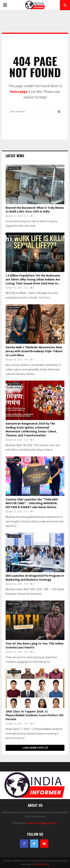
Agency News (14, 168)
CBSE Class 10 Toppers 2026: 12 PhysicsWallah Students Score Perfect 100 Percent (35, 716)
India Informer (42, 864)
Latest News (15, 156)
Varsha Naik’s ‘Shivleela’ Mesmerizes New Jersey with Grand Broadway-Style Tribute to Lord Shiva (34, 351)
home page (19, 92)
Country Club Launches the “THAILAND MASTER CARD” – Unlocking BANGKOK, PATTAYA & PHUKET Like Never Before (32, 504)
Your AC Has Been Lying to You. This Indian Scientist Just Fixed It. (35, 646)
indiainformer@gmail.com (42, 823)
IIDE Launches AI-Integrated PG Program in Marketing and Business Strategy (35, 578)
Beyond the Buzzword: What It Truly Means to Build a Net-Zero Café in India (35, 210)
